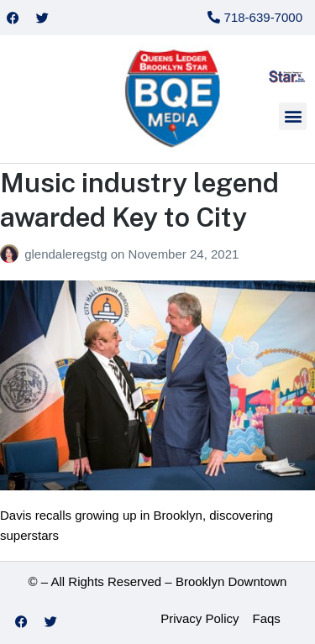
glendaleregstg (68, 254)
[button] (293, 116)
